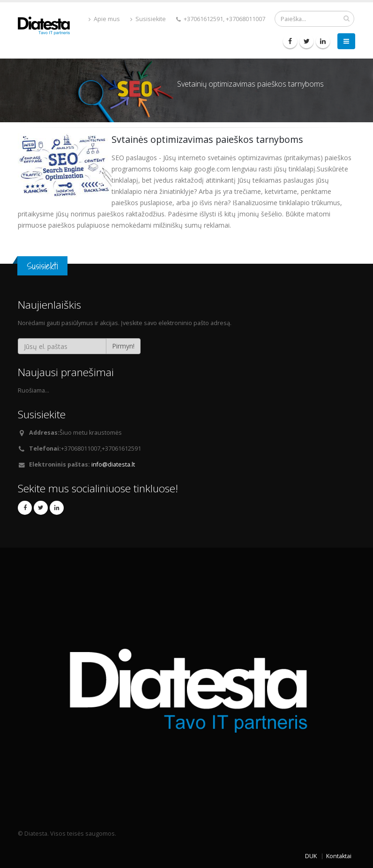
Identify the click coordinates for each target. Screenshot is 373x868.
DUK (311, 856)
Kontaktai (339, 856)
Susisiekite (148, 19)
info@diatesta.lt (113, 464)
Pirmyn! (123, 346)
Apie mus (104, 19)
